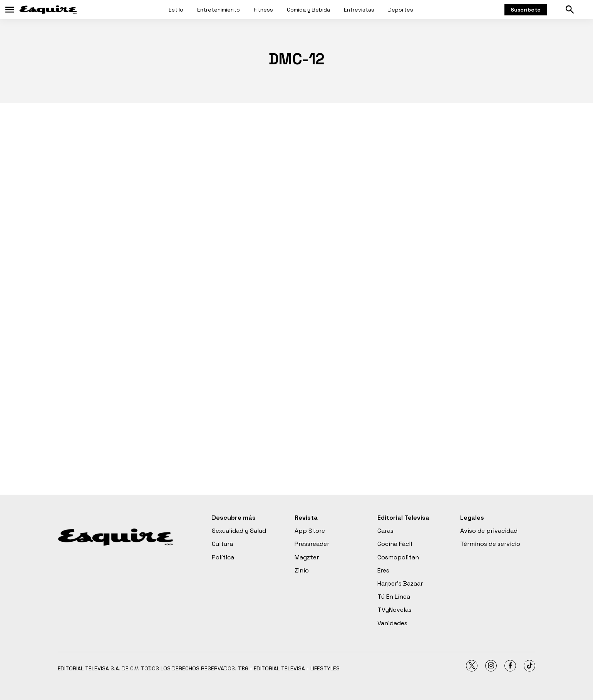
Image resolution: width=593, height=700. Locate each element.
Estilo (176, 10)
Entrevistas (359, 10)
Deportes (401, 10)
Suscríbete (526, 10)
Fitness (263, 10)
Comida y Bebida (308, 10)
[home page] (48, 10)
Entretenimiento (219, 10)
